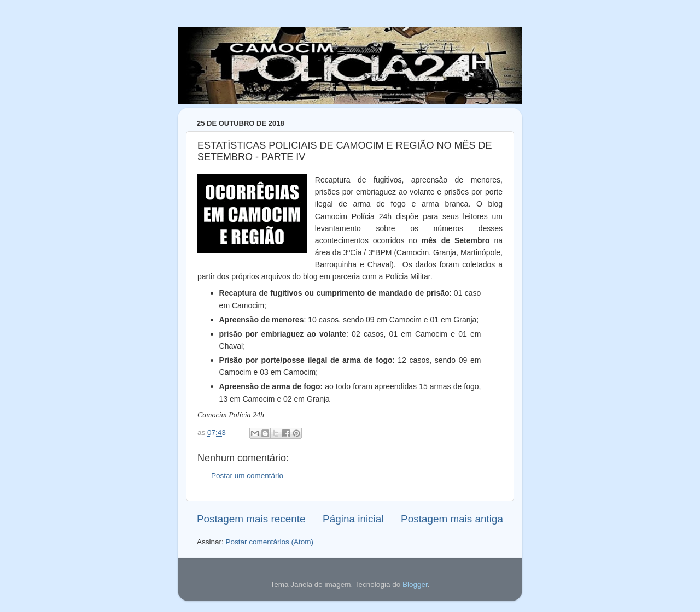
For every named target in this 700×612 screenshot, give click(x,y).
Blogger (415, 584)
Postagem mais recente (251, 519)
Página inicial (353, 519)
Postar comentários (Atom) (270, 542)
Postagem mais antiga (452, 519)
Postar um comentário (247, 476)
